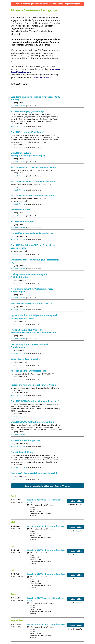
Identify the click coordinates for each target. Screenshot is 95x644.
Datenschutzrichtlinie (42, 77)
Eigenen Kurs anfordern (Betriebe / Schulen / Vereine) (47, 486)
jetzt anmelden (75, 501)
